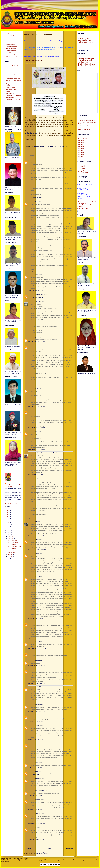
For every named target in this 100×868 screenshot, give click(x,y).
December (11, 537)
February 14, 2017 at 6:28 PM (37, 701)
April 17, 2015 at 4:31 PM (35, 638)
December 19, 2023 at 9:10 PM (37, 824)
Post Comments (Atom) (40, 853)
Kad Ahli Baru (10, 93)
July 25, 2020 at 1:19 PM (35, 796)
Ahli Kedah (82, 166)
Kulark (36, 539)
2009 (8, 532)
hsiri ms (37, 338)
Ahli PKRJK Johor (13, 541)
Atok (36, 743)
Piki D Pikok (38, 813)
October (10, 554)
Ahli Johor (81, 170)
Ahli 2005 (81, 147)
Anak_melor (38, 301)
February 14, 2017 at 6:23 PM (37, 683)
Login (8, 34)
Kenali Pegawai (10, 45)
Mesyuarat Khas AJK (85, 129)
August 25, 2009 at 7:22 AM (36, 298)
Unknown (37, 275)
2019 (8, 512)
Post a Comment (28, 844)
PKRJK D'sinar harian (12, 70)
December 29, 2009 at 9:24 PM (37, 406)
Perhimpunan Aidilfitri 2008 (14, 96)
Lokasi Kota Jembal (12, 72)
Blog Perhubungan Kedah (86, 64)
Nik (36, 827)
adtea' (36, 160)
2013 (8, 524)
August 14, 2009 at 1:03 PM (36, 291)
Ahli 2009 (81, 155)
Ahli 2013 (81, 157)
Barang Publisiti (10, 88)
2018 (8, 514)
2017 (8, 516)
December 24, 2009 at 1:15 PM (37, 341)
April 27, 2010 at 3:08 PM (35, 518)
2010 (8, 530)
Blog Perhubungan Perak (86, 66)
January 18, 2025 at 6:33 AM (36, 840)
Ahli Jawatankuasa (11, 49)
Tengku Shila (38, 660)
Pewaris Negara (39, 294)
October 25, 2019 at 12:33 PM (37, 787)
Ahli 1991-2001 (83, 139)
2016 (8, 518)
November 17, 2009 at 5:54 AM (37, 334)
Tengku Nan (38, 778)
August (10, 556)
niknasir (37, 201)
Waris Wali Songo (11, 74)
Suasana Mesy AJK (12, 98)
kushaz (37, 388)
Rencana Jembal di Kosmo (14, 68)
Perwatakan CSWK (11, 55)
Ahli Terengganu (12, 550)
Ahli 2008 (81, 153)
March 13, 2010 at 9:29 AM (36, 474)
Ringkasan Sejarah (11, 51)
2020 (8, 510)
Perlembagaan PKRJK (85, 42)
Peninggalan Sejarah (12, 47)
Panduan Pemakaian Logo (13, 78)
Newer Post (28, 849)
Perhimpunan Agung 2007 (13, 100)
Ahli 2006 (81, 149)
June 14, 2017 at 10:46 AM (36, 722)
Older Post (70, 849)
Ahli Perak (81, 168)
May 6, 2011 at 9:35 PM (35, 573)
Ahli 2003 (81, 143)
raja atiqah (38, 799)
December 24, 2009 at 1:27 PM (37, 385)
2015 (8, 520)
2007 (8, 558)
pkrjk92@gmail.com (32, 133)
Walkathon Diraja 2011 (12, 66)
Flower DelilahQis (39, 791)
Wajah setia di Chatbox (12, 76)
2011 (8, 528)
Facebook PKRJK (84, 62)
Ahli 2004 (81, 145)
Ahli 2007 (81, 151)
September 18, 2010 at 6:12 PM (37, 550)
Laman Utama (10, 35)
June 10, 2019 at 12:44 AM (36, 759)
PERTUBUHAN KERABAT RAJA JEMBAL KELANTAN (14, 485)
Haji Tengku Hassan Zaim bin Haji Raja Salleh (47, 453)
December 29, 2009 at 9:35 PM (37, 449)
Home (49, 849)
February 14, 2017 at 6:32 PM (37, 711)
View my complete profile (11, 503)
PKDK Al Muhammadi (85, 60)
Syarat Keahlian (11, 53)
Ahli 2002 (81, 141)
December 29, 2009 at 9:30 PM (37, 428)
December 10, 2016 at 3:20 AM (37, 657)
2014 (8, 522)
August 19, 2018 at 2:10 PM (36, 739)
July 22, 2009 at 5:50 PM (35, 198)
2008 (8, 534)
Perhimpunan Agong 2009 (86, 120)
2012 (8, 526)
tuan (36, 522)
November (11, 539)
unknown (37, 771)
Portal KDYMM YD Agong (86, 58)
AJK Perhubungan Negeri (13, 57)
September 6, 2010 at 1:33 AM (37, 536)
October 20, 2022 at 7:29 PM (36, 810)
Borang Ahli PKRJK (84, 38)
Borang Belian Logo (84, 40)
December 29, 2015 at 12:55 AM (37, 648)
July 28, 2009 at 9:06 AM (35, 271)
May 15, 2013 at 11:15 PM (36, 618)
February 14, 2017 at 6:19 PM (37, 665)
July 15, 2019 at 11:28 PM (36, 775)
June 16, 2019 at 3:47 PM (35, 767)
